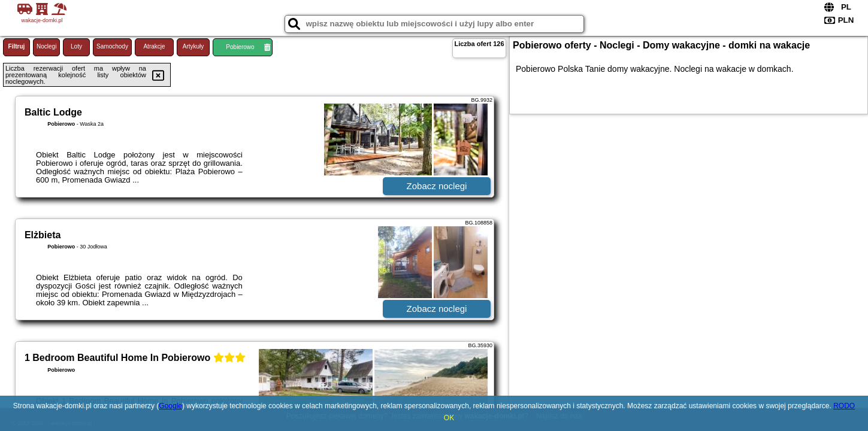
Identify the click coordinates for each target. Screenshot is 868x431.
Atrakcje (154, 46)
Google (170, 406)
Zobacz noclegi (437, 186)
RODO (844, 406)
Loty (76, 46)
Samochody (112, 46)
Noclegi (46, 46)
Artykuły (193, 46)
